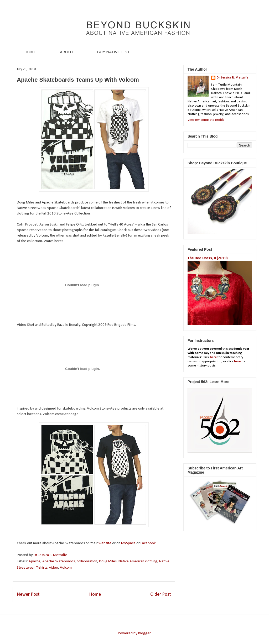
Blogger (144, 633)
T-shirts (42, 568)
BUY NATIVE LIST (113, 52)
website (105, 543)
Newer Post (28, 595)
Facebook (148, 543)
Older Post (161, 595)
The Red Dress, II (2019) (208, 258)
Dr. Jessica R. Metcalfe (51, 555)
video (54, 568)
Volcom (66, 568)
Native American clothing (138, 561)
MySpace (128, 543)
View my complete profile (206, 120)
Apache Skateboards (59, 561)
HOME (30, 52)
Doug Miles (108, 561)
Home (95, 595)
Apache (35, 561)
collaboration (87, 561)
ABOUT (67, 52)
